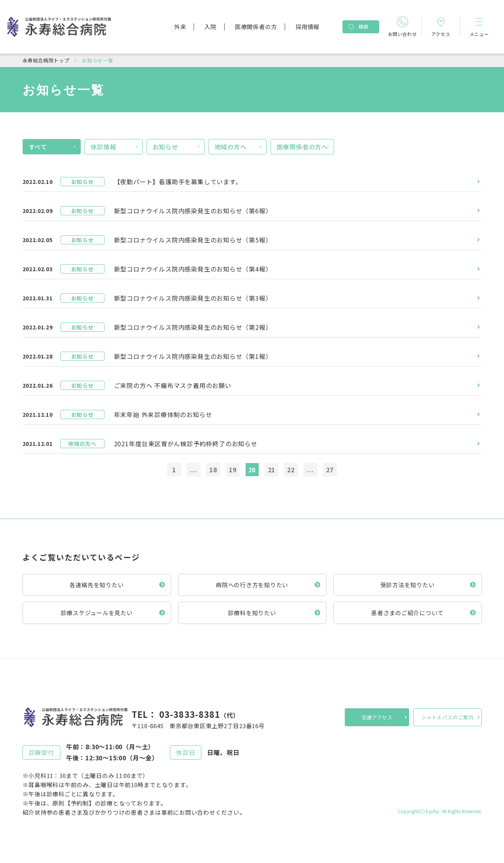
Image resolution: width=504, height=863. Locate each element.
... (193, 470)
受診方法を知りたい (408, 585)
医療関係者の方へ (302, 147)
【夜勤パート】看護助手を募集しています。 (178, 182)
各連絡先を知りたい (97, 585)
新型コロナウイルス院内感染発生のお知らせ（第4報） (193, 269)
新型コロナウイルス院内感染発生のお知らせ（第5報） (193, 240)
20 (252, 470)
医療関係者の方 (256, 27)
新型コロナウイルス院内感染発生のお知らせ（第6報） (193, 211)
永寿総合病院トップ (46, 60)
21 (272, 470)
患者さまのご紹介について (407, 613)
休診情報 (104, 147)
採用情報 (307, 27)
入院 (210, 27)
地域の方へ (231, 147)
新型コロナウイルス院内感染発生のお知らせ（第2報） (193, 327)
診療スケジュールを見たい (97, 613)
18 (213, 470)
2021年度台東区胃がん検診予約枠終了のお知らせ (186, 444)
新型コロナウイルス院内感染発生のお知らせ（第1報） (193, 356)
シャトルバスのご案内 (448, 717)
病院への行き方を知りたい (252, 585)
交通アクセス (377, 717)
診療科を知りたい (252, 613)
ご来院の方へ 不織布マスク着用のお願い (173, 385)
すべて (38, 147)
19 (233, 470)
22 (291, 470)
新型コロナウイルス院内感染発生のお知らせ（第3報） (193, 298)
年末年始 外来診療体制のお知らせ (163, 414)
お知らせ (166, 147)
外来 (180, 27)
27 (330, 470)
